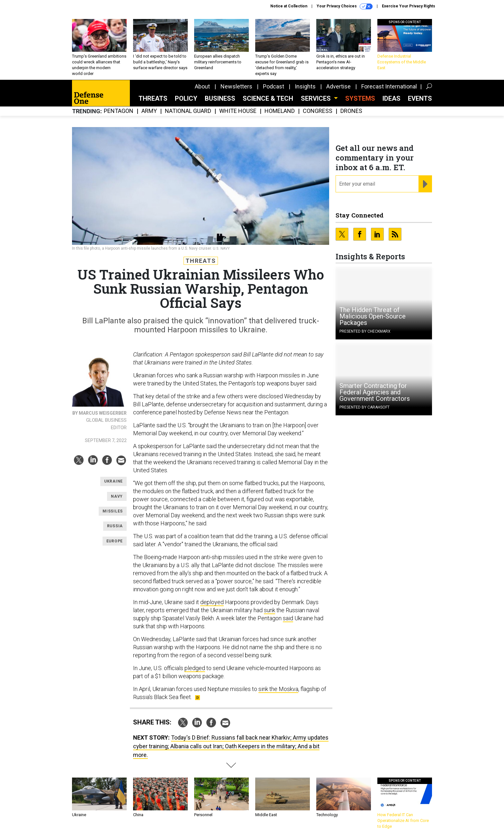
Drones (351, 111)
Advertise (338, 86)
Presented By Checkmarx (365, 331)
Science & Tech (268, 98)
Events (420, 98)
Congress (318, 111)
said (288, 618)
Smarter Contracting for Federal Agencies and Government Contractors (375, 392)
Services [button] (317, 98)
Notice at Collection (289, 6)
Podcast (274, 86)
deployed (212, 602)
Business (220, 98)
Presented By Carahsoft (364, 407)
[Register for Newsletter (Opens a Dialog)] (425, 184)
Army (149, 111)
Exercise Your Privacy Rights (409, 6)
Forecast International (389, 86)
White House (238, 111)
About (202, 86)
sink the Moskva (278, 689)
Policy (186, 98)
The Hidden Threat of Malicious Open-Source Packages (373, 316)
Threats (153, 98)
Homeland (280, 111)
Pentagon (119, 111)
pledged (195, 668)
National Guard (188, 111)
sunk (270, 610)
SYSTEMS (360, 98)
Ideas (392, 98)
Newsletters (236, 86)
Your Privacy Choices (345, 6)
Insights (305, 86)
